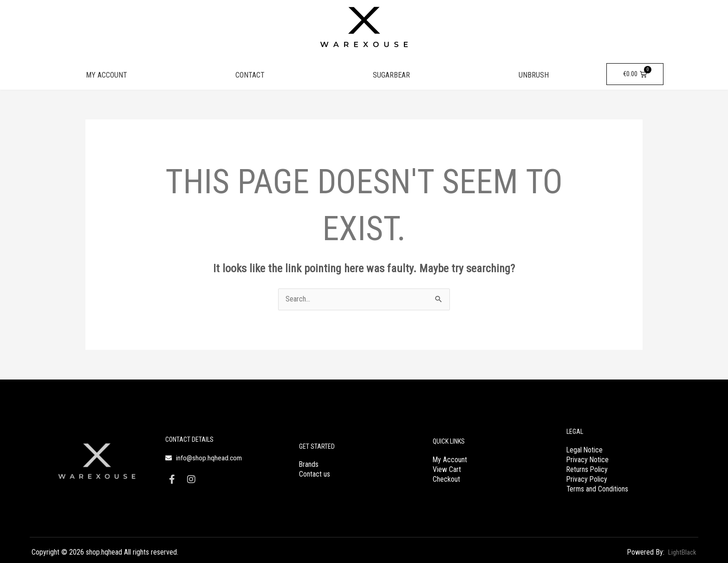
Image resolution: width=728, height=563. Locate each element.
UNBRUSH (534, 75)
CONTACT (250, 75)
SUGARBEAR (391, 75)
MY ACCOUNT (107, 75)
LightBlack (681, 552)
